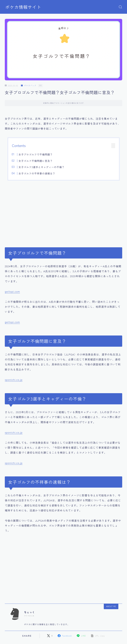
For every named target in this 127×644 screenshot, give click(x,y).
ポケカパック (29, 86)
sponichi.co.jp (14, 380)
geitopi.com (12, 291)
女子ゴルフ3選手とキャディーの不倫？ (42, 167)
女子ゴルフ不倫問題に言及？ (36, 161)
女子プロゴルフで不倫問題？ (36, 154)
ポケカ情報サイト (23, 7)
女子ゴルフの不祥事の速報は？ (37, 173)
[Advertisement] (64, 212)
